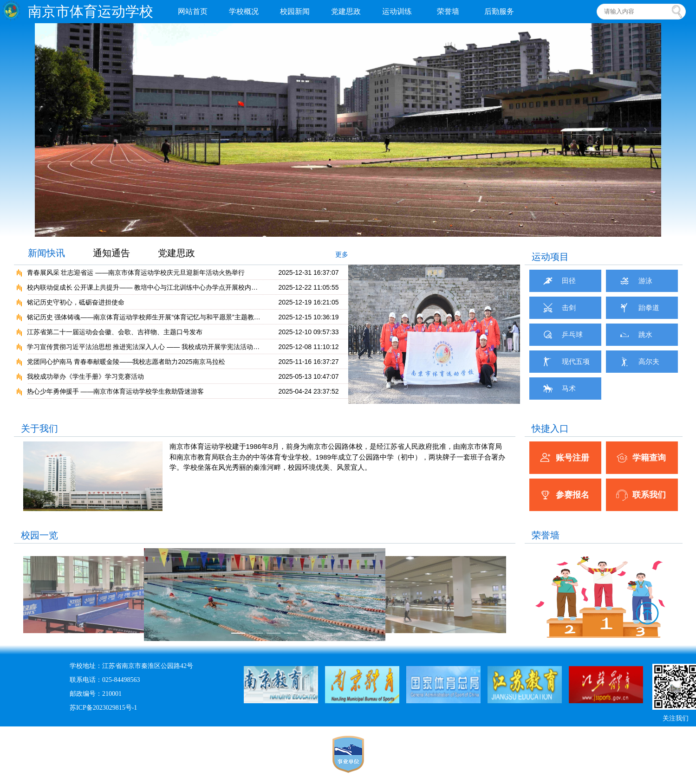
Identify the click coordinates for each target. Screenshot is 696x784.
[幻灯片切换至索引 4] (375, 221)
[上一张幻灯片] (51, 130)
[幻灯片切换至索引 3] (357, 221)
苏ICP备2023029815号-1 (103, 708)
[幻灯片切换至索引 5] (400, 396)
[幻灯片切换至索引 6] (417, 396)
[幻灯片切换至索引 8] (453, 396)
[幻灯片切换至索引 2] (339, 221)
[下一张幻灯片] (645, 130)
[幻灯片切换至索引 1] (322, 221)
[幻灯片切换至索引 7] (435, 396)
